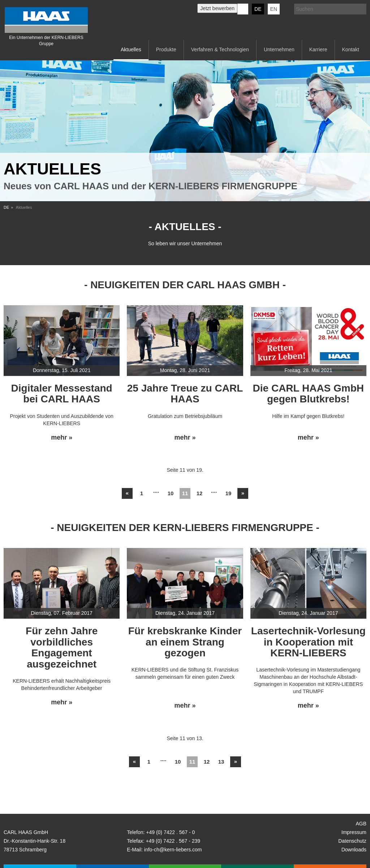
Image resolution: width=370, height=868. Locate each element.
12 (200, 493)
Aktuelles (131, 49)
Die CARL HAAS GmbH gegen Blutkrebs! (309, 394)
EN (274, 9)
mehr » (62, 438)
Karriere (318, 49)
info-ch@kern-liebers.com (173, 850)
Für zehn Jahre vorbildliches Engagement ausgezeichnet (62, 647)
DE (258, 9)
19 (229, 493)
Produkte (166, 49)
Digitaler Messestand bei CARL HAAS (62, 394)
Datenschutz (352, 841)
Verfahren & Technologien (220, 49)
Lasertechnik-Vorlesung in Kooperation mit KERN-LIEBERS (308, 642)
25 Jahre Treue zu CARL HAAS (185, 394)
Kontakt (351, 49)
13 (221, 762)
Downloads (354, 850)
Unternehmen (279, 49)
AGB (361, 824)
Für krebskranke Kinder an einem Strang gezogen (185, 642)
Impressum (354, 832)
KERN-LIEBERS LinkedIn (243, 9)
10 (171, 493)
